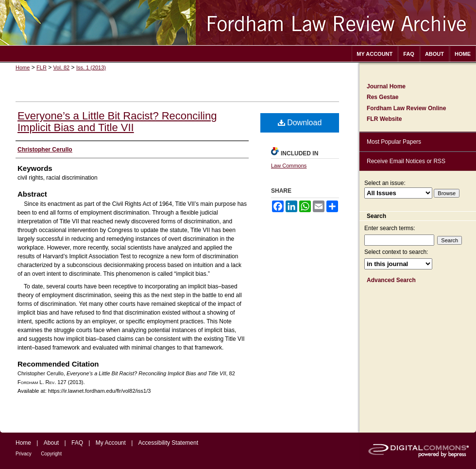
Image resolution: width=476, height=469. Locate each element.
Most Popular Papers (394, 142)
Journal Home (386, 86)
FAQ (77, 443)
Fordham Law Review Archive (238, 23)
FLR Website (384, 119)
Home (23, 67)
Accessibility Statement (168, 443)
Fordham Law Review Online (406, 108)
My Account (111, 443)
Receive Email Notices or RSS (406, 161)
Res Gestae (382, 97)
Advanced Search (391, 280)
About (51, 443)
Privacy (24, 454)
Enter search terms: (390, 228)
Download (300, 123)
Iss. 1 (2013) (91, 67)
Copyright (51, 454)
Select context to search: (396, 252)
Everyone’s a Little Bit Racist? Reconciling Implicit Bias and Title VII (117, 122)
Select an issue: (385, 183)
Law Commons (289, 166)
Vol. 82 (62, 67)
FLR (42, 67)
